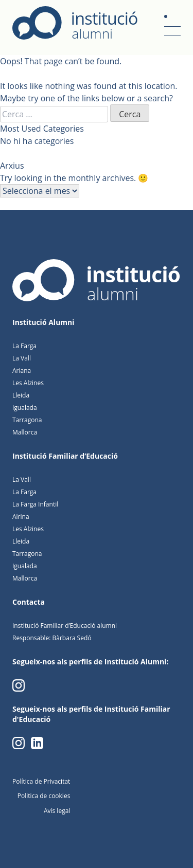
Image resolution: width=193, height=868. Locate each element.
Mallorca (25, 432)
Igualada (25, 408)
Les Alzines (28, 383)
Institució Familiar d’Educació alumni (65, 626)
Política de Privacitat (41, 781)
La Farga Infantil (35, 504)
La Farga (24, 346)
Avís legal (57, 811)
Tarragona (27, 420)
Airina (21, 517)
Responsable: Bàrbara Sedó (52, 638)
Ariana (22, 370)
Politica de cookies (44, 796)
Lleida (21, 395)
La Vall (22, 358)
